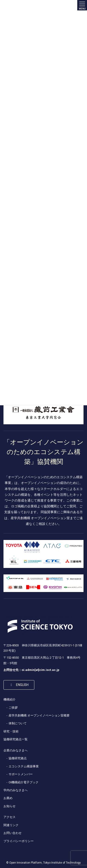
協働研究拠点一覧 (16, 739)
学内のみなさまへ (16, 790)
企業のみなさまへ (16, 750)
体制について (18, 723)
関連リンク (11, 825)
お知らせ (10, 806)
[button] (19, 685)
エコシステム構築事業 (24, 766)
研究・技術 (11, 731)
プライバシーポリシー (19, 841)
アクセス (10, 817)
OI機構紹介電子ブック (24, 782)
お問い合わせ (13, 833)
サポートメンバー (21, 774)
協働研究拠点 (18, 758)
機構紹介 (10, 699)
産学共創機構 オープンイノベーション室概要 (39, 715)
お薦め (8, 798)
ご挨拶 (13, 708)
